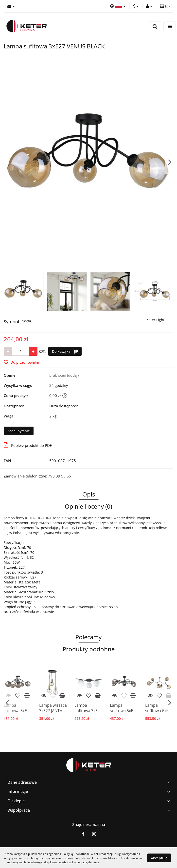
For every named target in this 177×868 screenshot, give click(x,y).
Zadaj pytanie (19, 431)
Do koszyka (65, 351)
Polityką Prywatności (76, 854)
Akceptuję (159, 858)
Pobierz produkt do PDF (28, 445)
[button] (165, 6)
